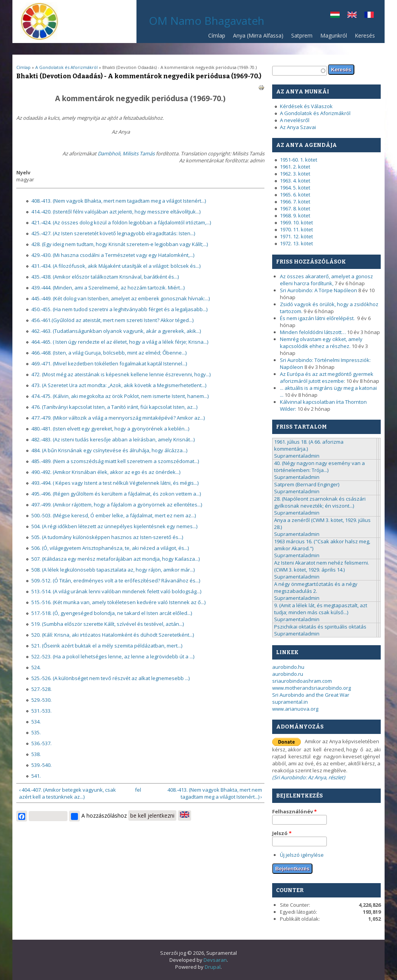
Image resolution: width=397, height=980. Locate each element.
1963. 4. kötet (295, 181)
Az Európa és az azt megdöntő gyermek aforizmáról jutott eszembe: (327, 377)
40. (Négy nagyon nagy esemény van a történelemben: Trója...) (319, 467)
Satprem (300, 37)
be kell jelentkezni (152, 816)
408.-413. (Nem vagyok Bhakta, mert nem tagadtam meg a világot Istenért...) (119, 201)
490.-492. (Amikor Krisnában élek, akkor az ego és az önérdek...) (106, 472)
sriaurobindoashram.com (302, 681)
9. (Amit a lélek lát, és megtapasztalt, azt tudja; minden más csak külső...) (321, 609)
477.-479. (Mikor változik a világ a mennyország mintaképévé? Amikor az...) (118, 418)
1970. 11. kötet (296, 229)
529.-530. (41, 700)
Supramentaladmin (297, 456)
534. (36, 722)
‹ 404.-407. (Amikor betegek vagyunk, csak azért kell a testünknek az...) (67, 793)
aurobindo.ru (288, 674)
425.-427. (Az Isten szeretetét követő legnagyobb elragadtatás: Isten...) (113, 233)
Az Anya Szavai (298, 127)
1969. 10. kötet (296, 222)
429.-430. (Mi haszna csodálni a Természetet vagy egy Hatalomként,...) (113, 255)
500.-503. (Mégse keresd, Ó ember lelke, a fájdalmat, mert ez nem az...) (114, 515)
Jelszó (282, 833)
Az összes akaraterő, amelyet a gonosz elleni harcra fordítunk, (326, 280)
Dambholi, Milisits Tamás (126, 153)
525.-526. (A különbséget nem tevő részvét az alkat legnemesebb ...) (110, 678)
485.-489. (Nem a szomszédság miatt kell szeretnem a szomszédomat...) (115, 461)
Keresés (365, 35)
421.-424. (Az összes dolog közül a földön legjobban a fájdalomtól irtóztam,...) (121, 222)
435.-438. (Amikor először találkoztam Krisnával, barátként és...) (105, 277)
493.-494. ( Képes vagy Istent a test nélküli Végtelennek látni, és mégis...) (115, 483)
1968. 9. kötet (295, 215)
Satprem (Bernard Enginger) (307, 484)
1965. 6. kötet (295, 195)
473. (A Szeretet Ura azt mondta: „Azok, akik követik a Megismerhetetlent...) (119, 385)
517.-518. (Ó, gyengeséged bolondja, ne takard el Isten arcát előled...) (112, 613)
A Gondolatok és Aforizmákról (66, 67)
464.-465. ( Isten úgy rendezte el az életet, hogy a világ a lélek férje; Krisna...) (120, 342)
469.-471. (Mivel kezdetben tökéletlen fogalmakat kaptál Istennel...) (109, 363)
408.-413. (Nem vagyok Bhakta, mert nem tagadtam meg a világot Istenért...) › (215, 793)
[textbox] (299, 71)
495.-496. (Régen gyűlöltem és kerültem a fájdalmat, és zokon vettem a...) (116, 494)
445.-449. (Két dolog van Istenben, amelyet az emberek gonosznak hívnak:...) (121, 298)
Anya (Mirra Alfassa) (258, 35)
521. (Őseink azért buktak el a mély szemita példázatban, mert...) (107, 646)
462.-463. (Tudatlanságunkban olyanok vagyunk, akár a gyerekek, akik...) (116, 331)
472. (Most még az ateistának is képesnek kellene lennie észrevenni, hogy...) (121, 374)
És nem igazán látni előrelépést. (318, 318)
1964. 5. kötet (295, 188)
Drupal (213, 967)
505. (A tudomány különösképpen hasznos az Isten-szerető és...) (107, 537)
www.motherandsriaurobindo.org (312, 688)
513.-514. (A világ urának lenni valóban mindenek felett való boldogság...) (116, 591)
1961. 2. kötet (295, 167)
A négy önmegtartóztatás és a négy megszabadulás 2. (316, 587)
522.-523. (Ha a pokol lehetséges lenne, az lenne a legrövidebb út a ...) (113, 656)
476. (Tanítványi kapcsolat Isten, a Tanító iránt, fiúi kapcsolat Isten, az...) (114, 407)
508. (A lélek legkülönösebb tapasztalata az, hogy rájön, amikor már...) (113, 570)
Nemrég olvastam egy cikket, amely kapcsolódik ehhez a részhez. (321, 343)
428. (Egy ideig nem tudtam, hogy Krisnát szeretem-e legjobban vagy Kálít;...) (120, 244)
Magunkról (334, 35)
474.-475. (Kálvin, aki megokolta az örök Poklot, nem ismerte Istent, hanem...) (120, 396)
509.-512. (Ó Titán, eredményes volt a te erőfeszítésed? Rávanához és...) (116, 580)
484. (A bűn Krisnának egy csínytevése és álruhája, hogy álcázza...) (109, 450)
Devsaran (215, 960)
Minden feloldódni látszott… (313, 332)
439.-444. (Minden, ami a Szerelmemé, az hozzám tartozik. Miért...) (108, 288)
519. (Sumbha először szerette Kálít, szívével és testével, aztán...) (108, 624)
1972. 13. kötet (296, 243)
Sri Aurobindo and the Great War (311, 695)
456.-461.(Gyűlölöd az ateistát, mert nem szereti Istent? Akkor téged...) (112, 320)
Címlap (217, 35)
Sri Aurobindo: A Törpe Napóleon (318, 290)
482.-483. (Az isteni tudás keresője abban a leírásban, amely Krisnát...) (113, 439)
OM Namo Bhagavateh (207, 21)
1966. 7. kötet (295, 202)
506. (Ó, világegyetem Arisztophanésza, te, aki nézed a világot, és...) (110, 548)
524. (36, 667)
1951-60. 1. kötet (299, 160)
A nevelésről (295, 120)
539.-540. (41, 765)
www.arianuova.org (295, 709)
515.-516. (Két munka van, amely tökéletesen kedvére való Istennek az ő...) (118, 602)
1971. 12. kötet (296, 236)
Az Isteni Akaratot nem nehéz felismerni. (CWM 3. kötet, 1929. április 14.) (322, 566)
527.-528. (41, 689)
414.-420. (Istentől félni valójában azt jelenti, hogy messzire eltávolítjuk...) (116, 212)
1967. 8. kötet (295, 208)
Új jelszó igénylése (302, 855)
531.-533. (41, 711)
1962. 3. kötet (295, 174)
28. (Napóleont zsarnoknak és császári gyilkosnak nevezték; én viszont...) (320, 502)
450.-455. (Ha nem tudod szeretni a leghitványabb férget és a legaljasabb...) (119, 309)
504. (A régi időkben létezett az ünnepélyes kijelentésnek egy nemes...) (114, 526)
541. (36, 776)
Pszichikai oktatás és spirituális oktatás (320, 627)
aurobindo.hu (288, 667)
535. (36, 732)
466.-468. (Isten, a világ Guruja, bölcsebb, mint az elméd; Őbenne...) (109, 353)
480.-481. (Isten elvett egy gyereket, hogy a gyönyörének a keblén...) (110, 429)
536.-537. (41, 743)
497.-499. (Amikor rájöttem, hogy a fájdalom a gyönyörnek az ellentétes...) (117, 505)
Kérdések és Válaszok (306, 106)
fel (138, 790)
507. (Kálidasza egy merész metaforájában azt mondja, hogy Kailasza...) (116, 559)
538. (36, 754)
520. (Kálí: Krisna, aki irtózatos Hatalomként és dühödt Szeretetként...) (113, 635)
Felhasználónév (294, 811)
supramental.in (290, 702)
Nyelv (23, 172)
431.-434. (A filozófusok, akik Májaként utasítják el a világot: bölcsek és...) (116, 266)
